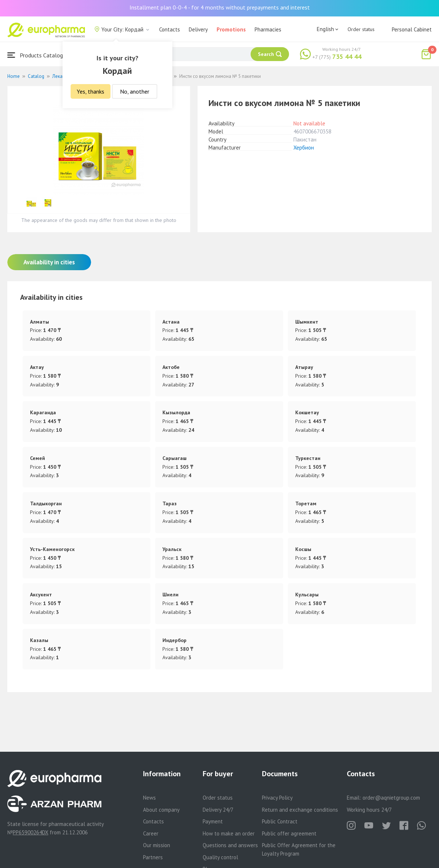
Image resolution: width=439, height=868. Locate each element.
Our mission (157, 845)
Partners (153, 857)
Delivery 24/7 (218, 810)
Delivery (198, 29)
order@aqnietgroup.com (391, 798)
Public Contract (280, 821)
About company (161, 810)
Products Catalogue (38, 55)
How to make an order (229, 833)
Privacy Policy (277, 798)
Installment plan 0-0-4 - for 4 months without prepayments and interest (220, 7)
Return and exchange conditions (300, 810)
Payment (213, 821)
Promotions (231, 29)
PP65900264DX (31, 832)
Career (151, 833)
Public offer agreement (289, 833)
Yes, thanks (91, 91)
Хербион (304, 148)
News (149, 798)
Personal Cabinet (412, 29)
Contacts (170, 29)
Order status (361, 29)
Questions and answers (230, 845)
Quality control (220, 857)
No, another (135, 91)
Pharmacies (268, 29)
